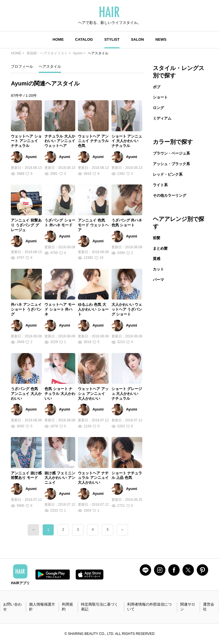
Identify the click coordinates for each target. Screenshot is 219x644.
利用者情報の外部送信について (149, 607)
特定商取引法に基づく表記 (100, 607)
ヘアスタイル (50, 66)
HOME (58, 39)
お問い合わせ (12, 607)
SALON (137, 39)
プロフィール (22, 66)
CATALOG (84, 39)
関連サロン (188, 607)
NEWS (161, 39)
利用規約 (67, 607)
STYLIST (112, 39)
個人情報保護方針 (42, 607)
